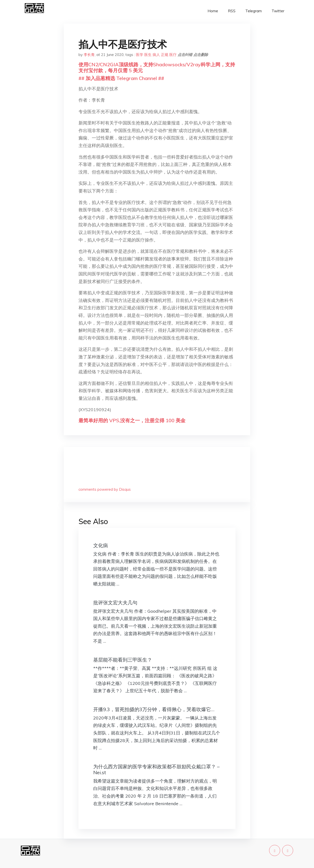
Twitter (278, 11)
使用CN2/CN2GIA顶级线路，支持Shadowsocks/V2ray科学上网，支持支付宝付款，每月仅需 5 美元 (157, 67)
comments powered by (105, 489)
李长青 (89, 55)
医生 (148, 55)
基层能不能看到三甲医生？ (123, 660)
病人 (156, 55)
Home (213, 11)
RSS (232, 11)
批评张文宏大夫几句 (115, 603)
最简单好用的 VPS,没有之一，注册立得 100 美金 (132, 420)
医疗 (173, 55)
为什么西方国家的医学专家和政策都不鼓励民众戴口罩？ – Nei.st (156, 769)
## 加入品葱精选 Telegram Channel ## (121, 78)
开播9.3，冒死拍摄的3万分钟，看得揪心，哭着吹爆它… (154, 709)
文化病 (101, 545)
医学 (140, 55)
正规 (165, 55)
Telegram (254, 11)
